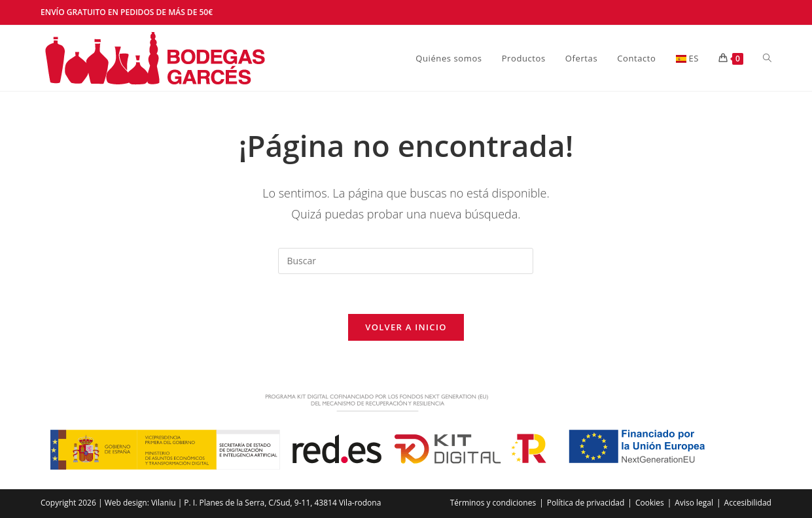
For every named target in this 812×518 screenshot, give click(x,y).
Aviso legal (694, 503)
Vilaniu (164, 503)
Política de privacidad (586, 503)
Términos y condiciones (493, 503)
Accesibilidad (748, 503)
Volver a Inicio (406, 327)
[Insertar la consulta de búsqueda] (406, 261)
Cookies (650, 503)
